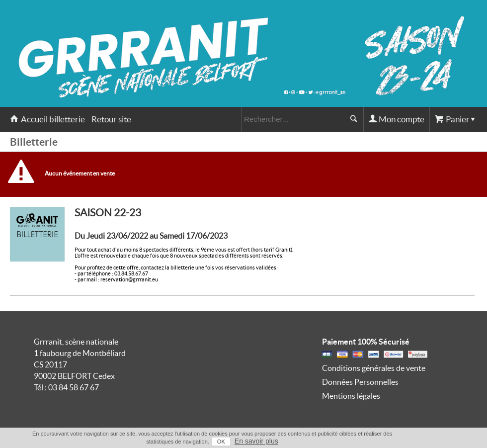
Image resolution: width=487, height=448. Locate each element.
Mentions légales (351, 396)
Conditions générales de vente (374, 368)
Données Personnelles (360, 382)
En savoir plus (256, 441)
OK (221, 442)
